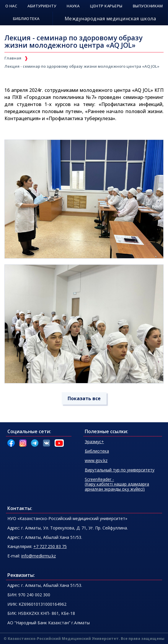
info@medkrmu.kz (39, 556)
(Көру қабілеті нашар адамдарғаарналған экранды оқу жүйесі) (117, 484)
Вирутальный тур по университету (120, 470)
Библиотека (97, 451)
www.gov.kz (96, 460)
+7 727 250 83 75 (50, 546)
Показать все (84, 398)
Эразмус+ (94, 442)
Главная (13, 58)
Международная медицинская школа (110, 19)
